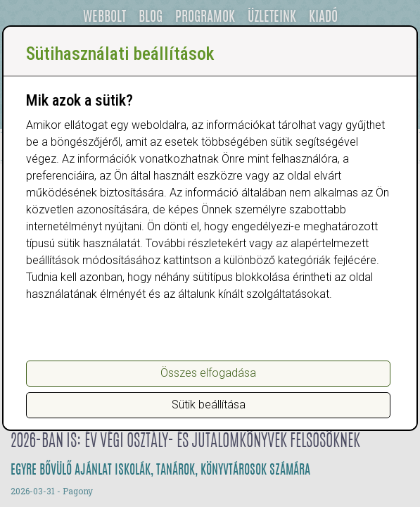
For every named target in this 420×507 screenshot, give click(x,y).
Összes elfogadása (208, 373)
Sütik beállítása (209, 405)
